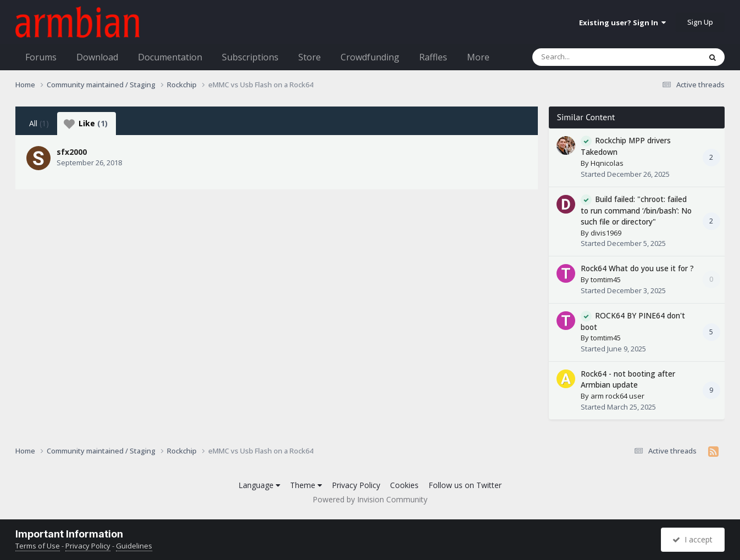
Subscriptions (250, 57)
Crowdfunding (370, 57)
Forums (41, 57)
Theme (306, 485)
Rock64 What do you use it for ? (637, 268)
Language (259, 485)
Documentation (170, 57)
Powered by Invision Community (370, 499)
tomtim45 (606, 279)
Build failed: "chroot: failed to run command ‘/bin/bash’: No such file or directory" (636, 211)
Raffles (433, 57)
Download (97, 57)
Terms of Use (38, 546)
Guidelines (134, 546)
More (478, 57)
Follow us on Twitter (465, 485)
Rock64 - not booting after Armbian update (628, 379)
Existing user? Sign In (622, 23)
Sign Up (700, 22)
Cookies (404, 485)
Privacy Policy (356, 485)
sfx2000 (72, 152)
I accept (692, 539)
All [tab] (39, 123)
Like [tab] (86, 124)
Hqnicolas (607, 163)
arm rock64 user (617, 396)
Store (310, 57)
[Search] (588, 57)
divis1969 (606, 233)
